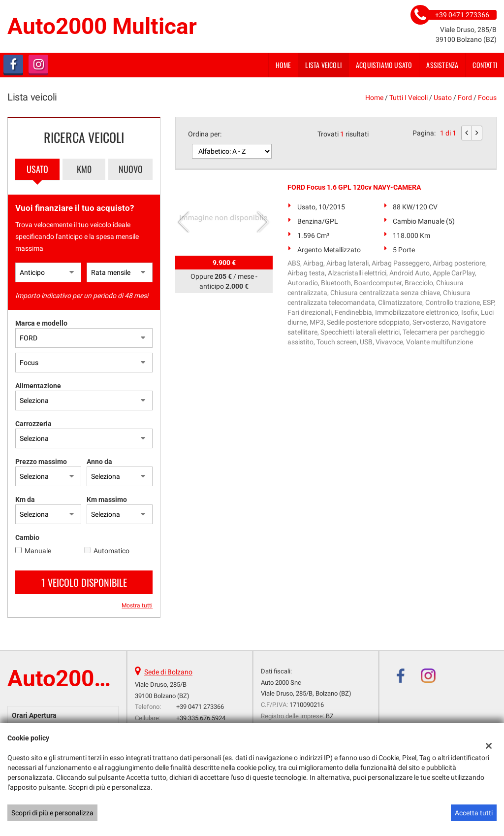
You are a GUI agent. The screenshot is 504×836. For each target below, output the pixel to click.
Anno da (99, 462)
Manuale (38, 551)
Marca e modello (41, 323)
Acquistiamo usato (384, 65)
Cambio (27, 537)
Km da (25, 500)
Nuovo (131, 169)
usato (443, 98)
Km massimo (107, 500)
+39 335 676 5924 (201, 718)
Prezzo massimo (41, 462)
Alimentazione (38, 386)
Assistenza (442, 65)
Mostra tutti (137, 605)
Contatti (485, 65)
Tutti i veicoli (409, 98)
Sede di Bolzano (168, 672)
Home (283, 65)
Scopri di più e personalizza (52, 813)
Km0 (84, 169)
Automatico (111, 551)
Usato (37, 169)
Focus (487, 98)
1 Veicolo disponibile (84, 582)
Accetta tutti (474, 813)
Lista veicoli (323, 65)
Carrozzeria (33, 424)
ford (465, 98)
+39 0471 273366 (200, 707)
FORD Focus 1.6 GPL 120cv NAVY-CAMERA (354, 187)
